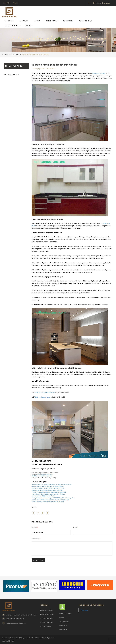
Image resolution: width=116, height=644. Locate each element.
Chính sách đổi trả (46, 626)
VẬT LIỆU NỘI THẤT (13, 26)
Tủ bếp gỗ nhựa (86, 21)
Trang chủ (10, 21)
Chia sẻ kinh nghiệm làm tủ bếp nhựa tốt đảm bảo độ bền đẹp (50, 500)
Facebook (85, 610)
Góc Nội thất (15, 55)
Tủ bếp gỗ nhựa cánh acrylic (43, 397)
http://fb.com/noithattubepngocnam (42, 476)
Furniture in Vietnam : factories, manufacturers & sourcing (49, 492)
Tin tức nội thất (64, 622)
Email (75, 528)
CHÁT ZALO (63, 626)
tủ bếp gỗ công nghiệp (98, 73)
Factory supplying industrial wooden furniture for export (48, 488)
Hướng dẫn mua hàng (47, 610)
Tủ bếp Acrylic (52, 21)
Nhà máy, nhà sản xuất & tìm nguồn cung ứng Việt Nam (49, 494)
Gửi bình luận (38, 560)
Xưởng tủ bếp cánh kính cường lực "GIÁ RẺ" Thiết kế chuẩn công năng (53, 498)
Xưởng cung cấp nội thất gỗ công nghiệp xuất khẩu (47, 490)
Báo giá (37, 21)
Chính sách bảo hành (47, 622)
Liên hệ (62, 618)
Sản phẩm (24, 21)
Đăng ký (15, 3)
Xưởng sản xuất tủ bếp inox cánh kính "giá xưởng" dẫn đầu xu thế (52, 485)
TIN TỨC (29, 26)
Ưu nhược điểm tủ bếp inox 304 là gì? (43, 496)
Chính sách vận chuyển (47, 618)
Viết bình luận (36, 539)
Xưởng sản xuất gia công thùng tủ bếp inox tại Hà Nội (48, 486)
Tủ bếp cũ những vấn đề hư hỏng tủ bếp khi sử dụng (48, 502)
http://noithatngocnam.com (45, 474)
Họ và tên (35, 528)
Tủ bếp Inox (69, 21)
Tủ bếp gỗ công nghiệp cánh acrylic (45, 392)
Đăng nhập (7, 3)
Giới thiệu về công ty (65, 614)
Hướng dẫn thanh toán (47, 614)
